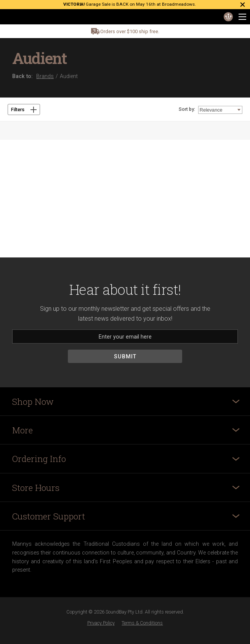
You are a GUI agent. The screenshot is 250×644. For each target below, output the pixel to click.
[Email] (125, 336)
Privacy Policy (101, 623)
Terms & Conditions (142, 623)
